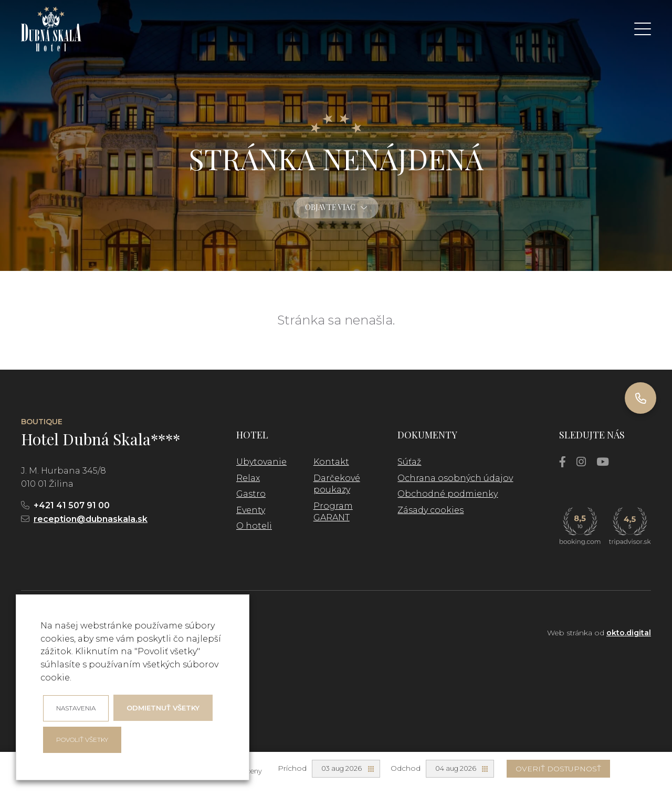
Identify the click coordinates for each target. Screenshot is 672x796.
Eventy (251, 510)
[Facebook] (563, 462)
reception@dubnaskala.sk (91, 519)
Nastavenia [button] (76, 708)
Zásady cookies (430, 510)
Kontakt (331, 462)
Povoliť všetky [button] (82, 740)
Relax (248, 478)
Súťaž (409, 462)
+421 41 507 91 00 (72, 505)
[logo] (51, 29)
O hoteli (254, 526)
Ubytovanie (261, 462)
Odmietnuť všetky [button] (163, 708)
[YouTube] (603, 462)
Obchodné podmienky (448, 494)
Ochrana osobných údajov (455, 478)
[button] (643, 29)
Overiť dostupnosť (558, 769)
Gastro (251, 494)
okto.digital (629, 633)
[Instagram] (581, 462)
